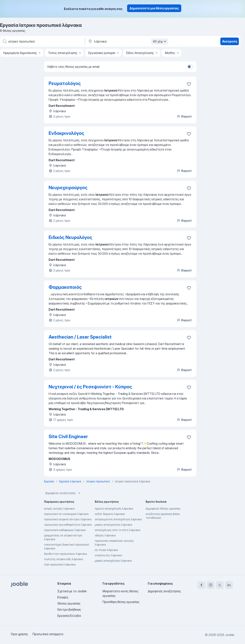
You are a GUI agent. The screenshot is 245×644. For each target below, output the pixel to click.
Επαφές (63, 597)
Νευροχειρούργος (68, 188)
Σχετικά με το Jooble (72, 591)
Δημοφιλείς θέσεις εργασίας (163, 509)
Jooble (230, 635)
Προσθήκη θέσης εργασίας (121, 602)
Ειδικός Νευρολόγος (70, 237)
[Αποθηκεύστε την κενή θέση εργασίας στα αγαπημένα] (189, 84)
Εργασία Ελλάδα (69, 616)
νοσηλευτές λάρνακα (108, 555)
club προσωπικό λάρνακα (60, 564)
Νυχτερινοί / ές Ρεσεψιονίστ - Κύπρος (90, 387)
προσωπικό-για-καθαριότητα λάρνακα (68, 525)
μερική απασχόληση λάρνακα (113, 561)
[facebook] (201, 585)
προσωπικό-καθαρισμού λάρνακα (65, 530)
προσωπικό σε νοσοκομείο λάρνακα (66, 514)
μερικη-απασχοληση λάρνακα (113, 525)
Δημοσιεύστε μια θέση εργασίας (154, 8)
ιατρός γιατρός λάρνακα (59, 509)
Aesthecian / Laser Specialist (80, 337)
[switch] (190, 67)
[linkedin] (229, 585)
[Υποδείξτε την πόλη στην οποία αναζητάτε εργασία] (128, 41)
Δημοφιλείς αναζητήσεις (63, 493)
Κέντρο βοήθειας (69, 610)
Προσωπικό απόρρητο (48, 634)
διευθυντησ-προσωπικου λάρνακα (65, 554)
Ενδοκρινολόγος (66, 133)
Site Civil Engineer (68, 437)
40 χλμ (160, 41)
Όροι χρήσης (19, 634)
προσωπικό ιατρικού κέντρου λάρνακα (68, 519)
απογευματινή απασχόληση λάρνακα (118, 519)
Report (184, 116)
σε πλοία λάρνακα (106, 550)
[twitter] (220, 585)
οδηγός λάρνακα (105, 535)
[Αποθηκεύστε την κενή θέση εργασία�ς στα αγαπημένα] (189, 288)
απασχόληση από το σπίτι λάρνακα (117, 530)
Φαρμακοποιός (65, 287)
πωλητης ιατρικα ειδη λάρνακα (63, 559)
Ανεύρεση (230, 41)
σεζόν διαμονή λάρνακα (110, 514)
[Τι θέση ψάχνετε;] (42, 41)
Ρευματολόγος (65, 83)
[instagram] (211, 585)
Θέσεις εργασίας (69, 603)
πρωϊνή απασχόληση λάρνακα (114, 509)
